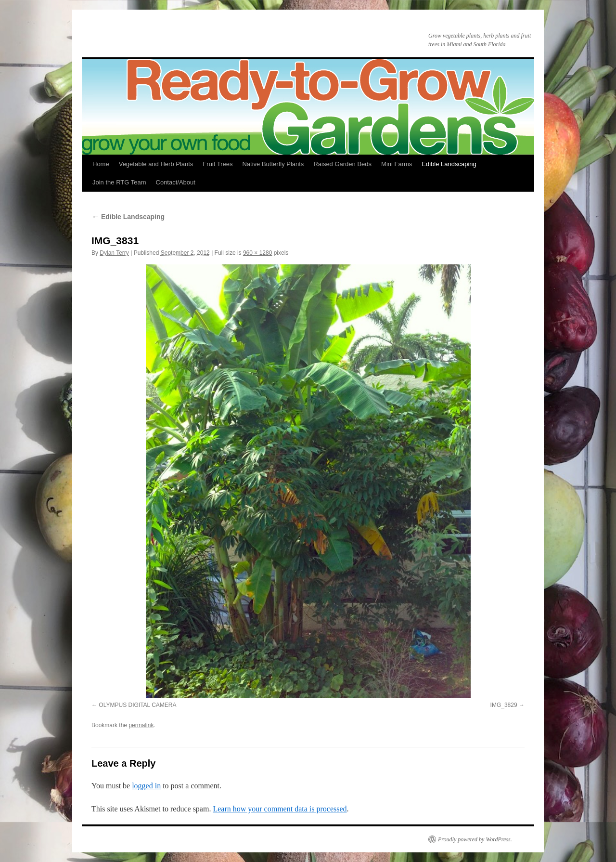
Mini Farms (397, 164)
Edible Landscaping (449, 164)
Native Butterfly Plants (273, 164)
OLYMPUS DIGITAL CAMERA (137, 705)
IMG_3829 (504, 705)
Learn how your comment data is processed (280, 809)
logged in (146, 786)
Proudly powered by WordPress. (475, 839)
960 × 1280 (257, 253)
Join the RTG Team (119, 182)
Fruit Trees (218, 164)
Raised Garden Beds (342, 164)
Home (101, 164)
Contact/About (176, 182)
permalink (141, 725)
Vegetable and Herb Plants (156, 164)
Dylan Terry (114, 253)
